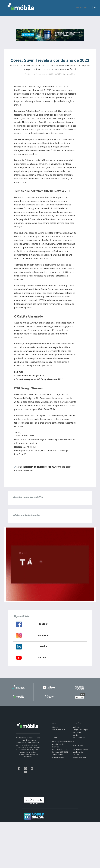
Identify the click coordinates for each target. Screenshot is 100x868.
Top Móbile (77, 755)
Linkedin (42, 646)
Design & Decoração (80, 730)
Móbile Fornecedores (80, 750)
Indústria (76, 727)
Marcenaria (77, 732)
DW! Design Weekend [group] (29, 388)
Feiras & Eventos (79, 738)
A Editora (55, 727)
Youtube (42, 658)
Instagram (43, 635)
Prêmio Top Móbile (58, 730)
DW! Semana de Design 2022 (30, 376)
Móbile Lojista (78, 752)
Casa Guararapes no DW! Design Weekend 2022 (39, 379)
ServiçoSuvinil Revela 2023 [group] (24, 434)
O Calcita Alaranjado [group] (29, 316)
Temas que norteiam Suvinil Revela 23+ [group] (42, 191)
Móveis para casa (79, 757)
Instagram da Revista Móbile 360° (39, 467)
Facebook (43, 624)
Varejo (75, 735)
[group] (45, 376)
